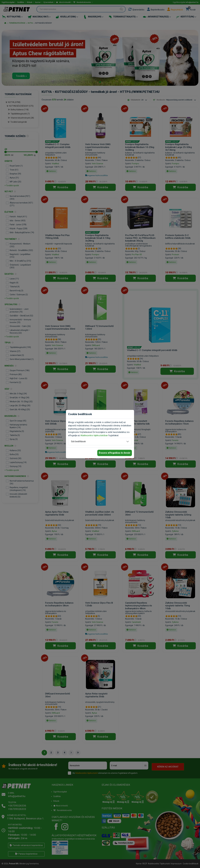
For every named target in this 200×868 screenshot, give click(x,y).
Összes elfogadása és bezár (115, 453)
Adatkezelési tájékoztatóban (94, 435)
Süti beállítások (78, 441)
